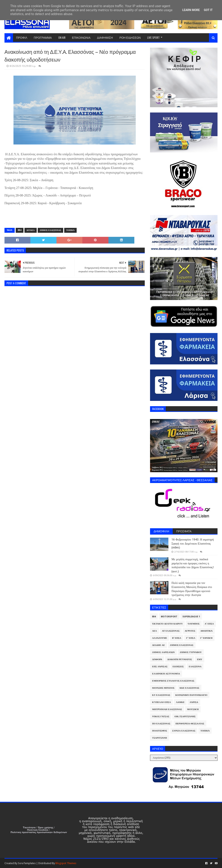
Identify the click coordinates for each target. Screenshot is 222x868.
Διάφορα (157, 659)
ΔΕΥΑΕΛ (31, 230)
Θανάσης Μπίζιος (163, 688)
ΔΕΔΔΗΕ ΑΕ (158, 645)
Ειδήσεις (178, 667)
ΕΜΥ (200, 659)
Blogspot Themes (66, 863)
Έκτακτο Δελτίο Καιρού (167, 624)
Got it (208, 10)
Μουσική (193, 709)
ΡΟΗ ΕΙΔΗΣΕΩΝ (130, 37)
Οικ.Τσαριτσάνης (185, 716)
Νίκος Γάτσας (161, 716)
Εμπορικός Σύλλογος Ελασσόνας (173, 681)
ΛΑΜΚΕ (180, 702)
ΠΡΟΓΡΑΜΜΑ (43, 37)
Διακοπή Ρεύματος (179, 659)
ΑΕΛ (154, 631)
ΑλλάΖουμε (160, 638)
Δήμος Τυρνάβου (191, 652)
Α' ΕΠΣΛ (209, 624)
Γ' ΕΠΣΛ (191, 638)
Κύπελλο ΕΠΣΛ (161, 702)
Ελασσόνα (195, 667)
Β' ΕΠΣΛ (177, 638)
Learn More (191, 10)
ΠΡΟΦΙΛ (22, 37)
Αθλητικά (207, 631)
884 (20, 230)
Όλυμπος (194, 624)
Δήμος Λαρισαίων (163, 652)
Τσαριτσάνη (159, 738)
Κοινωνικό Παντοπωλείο (191, 695)
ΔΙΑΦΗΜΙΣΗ (105, 37)
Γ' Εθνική (207, 638)
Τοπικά (70, 230)
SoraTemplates (27, 863)
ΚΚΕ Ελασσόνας (189, 688)
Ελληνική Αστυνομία (166, 674)
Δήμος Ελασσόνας (50, 230)
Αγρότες (190, 631)
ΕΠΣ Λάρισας (160, 667)
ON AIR (62, 37)
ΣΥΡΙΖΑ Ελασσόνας (184, 731)
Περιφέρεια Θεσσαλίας (190, 724)
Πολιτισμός (160, 731)
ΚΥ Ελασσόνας (161, 695)
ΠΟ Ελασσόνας (161, 724)
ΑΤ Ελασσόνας (171, 631)
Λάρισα (194, 702)
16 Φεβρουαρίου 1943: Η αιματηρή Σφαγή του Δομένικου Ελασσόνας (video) (193, 543)
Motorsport (169, 617)
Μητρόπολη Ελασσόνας (167, 709)
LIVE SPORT (153, 37)
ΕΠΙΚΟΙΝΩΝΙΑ (81, 37)
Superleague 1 (191, 617)
